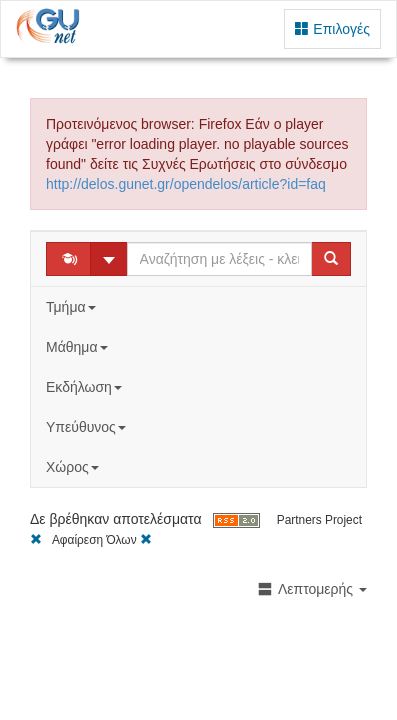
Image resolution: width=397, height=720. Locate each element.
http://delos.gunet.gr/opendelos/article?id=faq (186, 184)
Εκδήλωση (86, 387)
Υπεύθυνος (88, 427)
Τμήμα (72, 307)
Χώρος (74, 467)
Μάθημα (78, 347)
